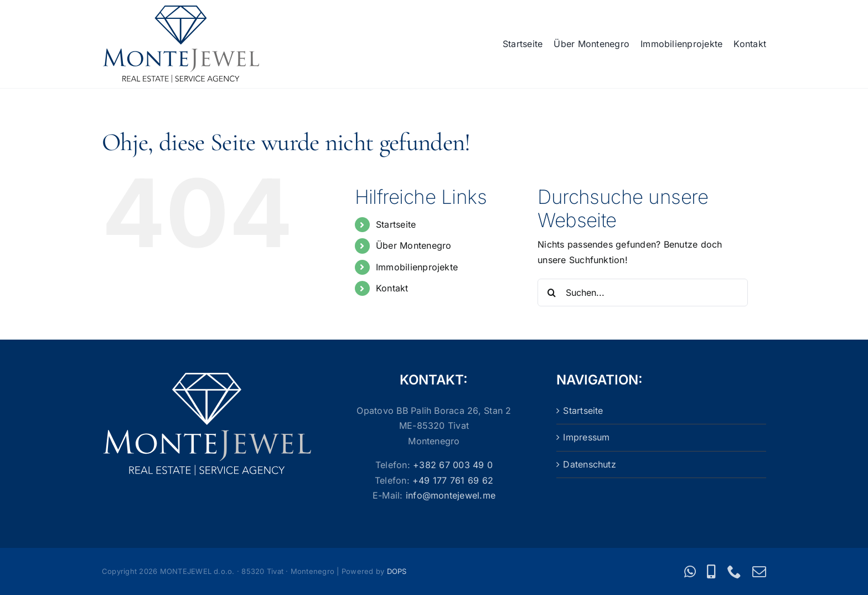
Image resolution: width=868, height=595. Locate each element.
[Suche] (551, 293)
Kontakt (392, 288)
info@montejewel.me (451, 495)
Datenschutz (590, 464)
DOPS (397, 571)
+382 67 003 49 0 (453, 465)
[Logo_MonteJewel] (181, 10)
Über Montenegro (414, 245)
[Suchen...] (643, 293)
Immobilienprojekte (417, 267)
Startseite (396, 224)
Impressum (586, 437)
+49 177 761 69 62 (453, 480)
